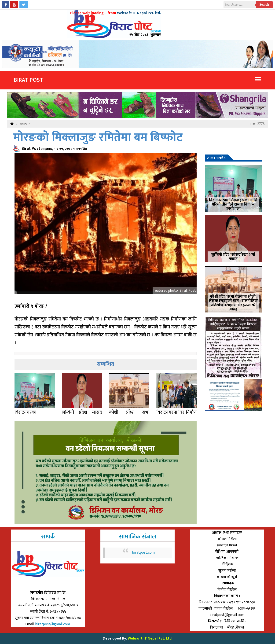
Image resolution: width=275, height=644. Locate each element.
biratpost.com (143, 553)
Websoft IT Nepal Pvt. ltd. (139, 13)
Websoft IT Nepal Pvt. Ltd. (150, 638)
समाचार (25, 124)
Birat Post (28, 80)
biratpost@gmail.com (53, 624)
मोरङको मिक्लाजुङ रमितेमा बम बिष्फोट (98, 138)
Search (264, 5)
